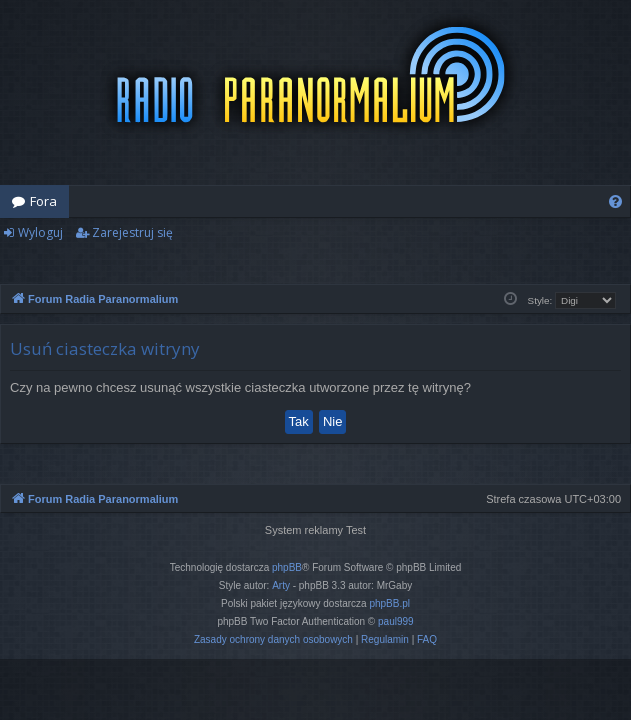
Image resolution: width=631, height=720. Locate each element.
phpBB (287, 567)
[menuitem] (615, 201)
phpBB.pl (389, 603)
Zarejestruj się (132, 232)
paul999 (396, 621)
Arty (281, 585)
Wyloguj (40, 232)
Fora (43, 201)
